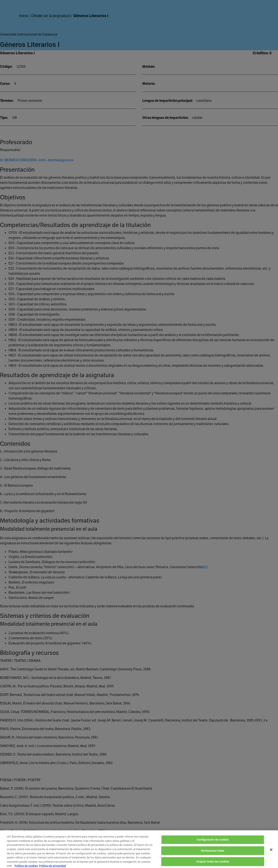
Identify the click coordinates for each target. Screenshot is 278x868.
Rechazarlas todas (213, 854)
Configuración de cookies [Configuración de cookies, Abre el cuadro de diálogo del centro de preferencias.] (213, 843)
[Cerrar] (271, 853)
